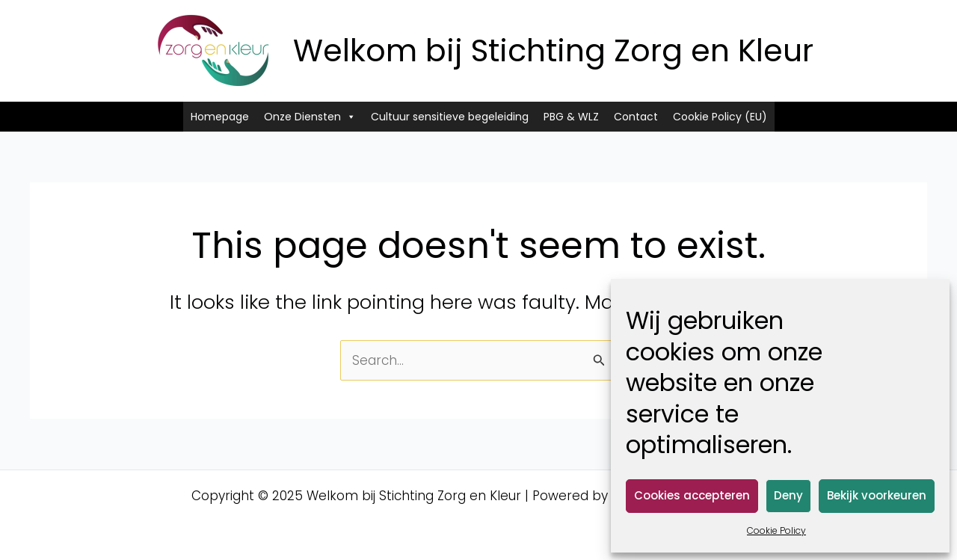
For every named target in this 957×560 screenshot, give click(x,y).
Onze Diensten (310, 117)
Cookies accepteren (692, 495)
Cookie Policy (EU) (720, 117)
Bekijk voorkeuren (877, 495)
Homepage (220, 117)
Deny (788, 495)
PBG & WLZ (571, 117)
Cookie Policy (776, 530)
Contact (636, 117)
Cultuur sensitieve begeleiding (450, 117)
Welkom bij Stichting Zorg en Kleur (553, 50)
